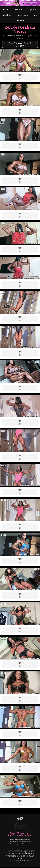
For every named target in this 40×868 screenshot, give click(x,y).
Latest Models (25, 840)
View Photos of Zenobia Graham (20, 45)
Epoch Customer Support (15, 857)
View (20, 75)
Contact (23, 855)
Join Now (20, 20)
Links (35, 15)
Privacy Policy (31, 855)
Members (7, 15)
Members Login (14, 844)
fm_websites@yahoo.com (25, 852)
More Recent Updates (25, 842)
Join (20, 79)
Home (6, 9)
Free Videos (22, 15)
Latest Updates (13, 842)
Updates (33, 9)
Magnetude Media (25, 860)
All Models (18, 840)
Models (19, 9)
